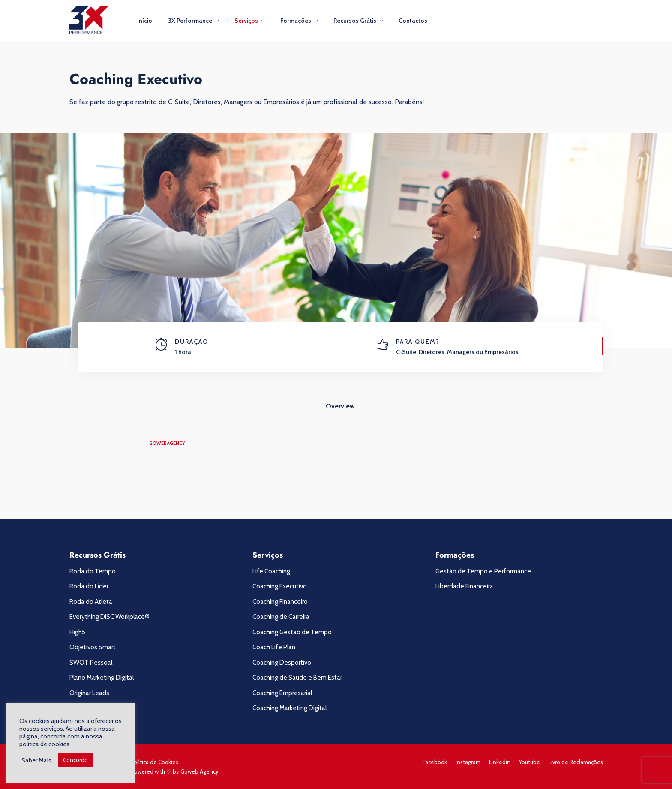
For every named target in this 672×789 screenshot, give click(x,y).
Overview (340, 406)
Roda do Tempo (93, 571)
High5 (77, 632)
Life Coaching (271, 571)
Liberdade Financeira (464, 586)
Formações (296, 21)
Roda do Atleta (91, 602)
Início (145, 21)
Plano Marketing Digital (102, 678)
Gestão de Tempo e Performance (483, 571)
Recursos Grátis (355, 21)
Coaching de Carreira (281, 617)
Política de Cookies (154, 762)
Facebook (435, 762)
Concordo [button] (75, 760)
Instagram (468, 762)
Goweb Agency (199, 771)
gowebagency (167, 443)
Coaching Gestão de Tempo (292, 632)
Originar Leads (89, 693)
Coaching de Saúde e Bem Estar (297, 678)
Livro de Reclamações (576, 762)
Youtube (529, 762)
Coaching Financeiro (280, 602)
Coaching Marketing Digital (289, 708)
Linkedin (500, 762)
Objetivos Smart (93, 647)
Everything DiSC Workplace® (109, 617)
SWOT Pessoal (91, 663)
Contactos (413, 21)
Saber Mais (36, 760)
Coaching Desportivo (282, 663)
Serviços (246, 21)
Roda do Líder (89, 586)
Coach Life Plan (274, 647)
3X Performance (190, 21)
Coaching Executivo (280, 586)
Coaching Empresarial (282, 693)
